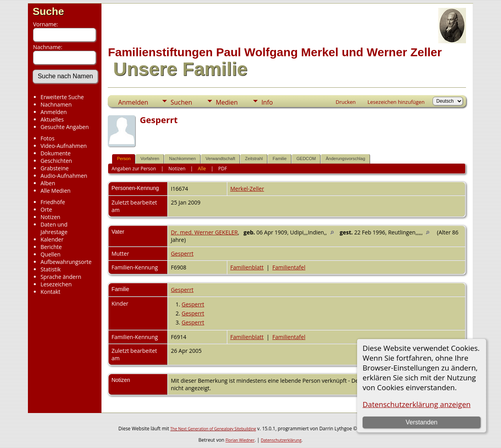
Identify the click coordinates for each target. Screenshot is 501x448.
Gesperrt (182, 253)
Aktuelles (52, 119)
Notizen (51, 217)
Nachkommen (182, 159)
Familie (279, 159)
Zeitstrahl (254, 159)
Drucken (345, 102)
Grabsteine (55, 168)
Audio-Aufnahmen (64, 176)
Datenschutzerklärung (281, 440)
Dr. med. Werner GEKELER (204, 232)
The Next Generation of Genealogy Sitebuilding (213, 429)
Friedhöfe (53, 202)
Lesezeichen (56, 284)
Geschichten (56, 161)
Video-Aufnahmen (64, 146)
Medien (227, 102)
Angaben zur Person (134, 169)
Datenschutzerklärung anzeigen (417, 404)
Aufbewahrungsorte (66, 262)
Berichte (51, 247)
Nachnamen (56, 104)
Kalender (52, 239)
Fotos (48, 138)
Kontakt (51, 292)
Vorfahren (150, 159)
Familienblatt (247, 267)
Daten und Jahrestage (54, 228)
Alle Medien (55, 191)
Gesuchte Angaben (65, 127)
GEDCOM (306, 159)
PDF (223, 169)
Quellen (51, 254)
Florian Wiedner (240, 440)
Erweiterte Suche (62, 97)
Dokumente (56, 153)
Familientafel (289, 267)
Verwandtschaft (220, 159)
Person (124, 159)
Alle (202, 169)
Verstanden (421, 422)
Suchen (181, 102)
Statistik (51, 269)
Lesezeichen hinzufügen (396, 102)
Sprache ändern (61, 277)
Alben (48, 183)
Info (267, 102)
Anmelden (54, 112)
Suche (48, 11)
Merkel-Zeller (247, 189)
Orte (46, 209)
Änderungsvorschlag (345, 159)
